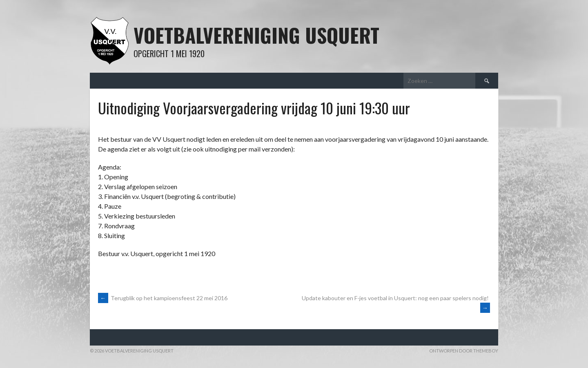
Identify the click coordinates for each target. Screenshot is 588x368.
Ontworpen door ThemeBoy (464, 351)
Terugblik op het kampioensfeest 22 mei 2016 (163, 298)
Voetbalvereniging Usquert (256, 35)
